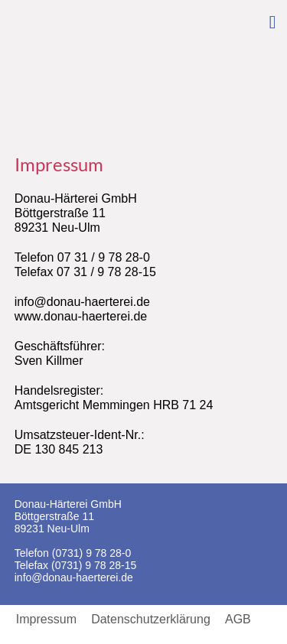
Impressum (46, 620)
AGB (238, 620)
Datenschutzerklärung (151, 620)
